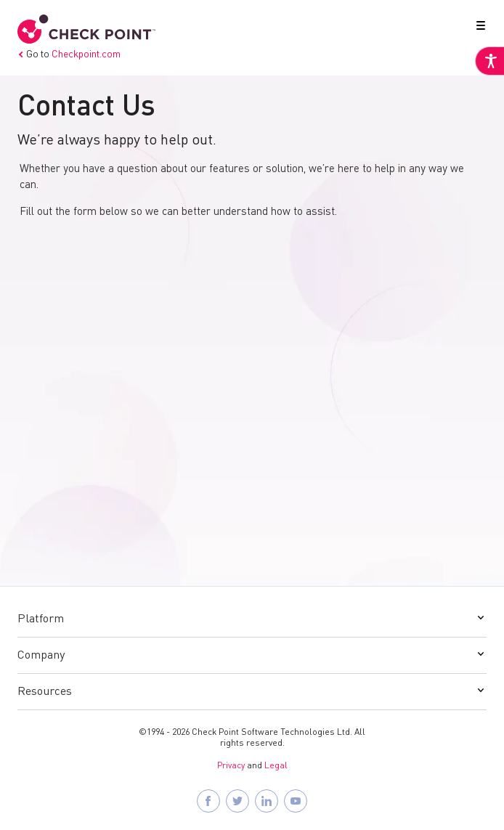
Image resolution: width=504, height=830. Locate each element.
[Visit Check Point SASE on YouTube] (296, 801)
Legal (276, 766)
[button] (478, 28)
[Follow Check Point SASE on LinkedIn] (267, 801)
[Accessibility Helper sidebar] (489, 61)
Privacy (231, 766)
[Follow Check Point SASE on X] (237, 801)
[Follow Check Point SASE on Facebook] (208, 801)
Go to (69, 54)
